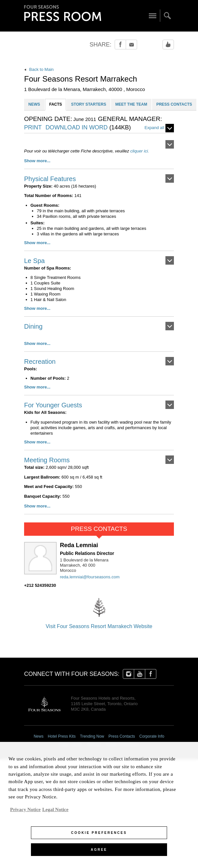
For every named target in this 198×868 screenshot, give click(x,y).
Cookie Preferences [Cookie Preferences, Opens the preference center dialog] (99, 836)
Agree (99, 853)
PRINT (33, 128)
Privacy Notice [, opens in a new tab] (25, 813)
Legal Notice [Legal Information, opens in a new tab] (55, 813)
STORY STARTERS (89, 104)
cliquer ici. (140, 151)
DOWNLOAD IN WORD (88, 128)
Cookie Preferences (122, 745)
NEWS (34, 104)
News (38, 736)
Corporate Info (152, 736)
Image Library (70, 745)
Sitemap (94, 745)
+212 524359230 (40, 585)
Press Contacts (122, 736)
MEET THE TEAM (131, 104)
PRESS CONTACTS (174, 104)
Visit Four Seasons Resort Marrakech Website (99, 612)
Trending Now (92, 736)
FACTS (56, 104)
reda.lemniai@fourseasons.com (90, 577)
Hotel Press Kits (62, 736)
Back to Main (39, 69)
